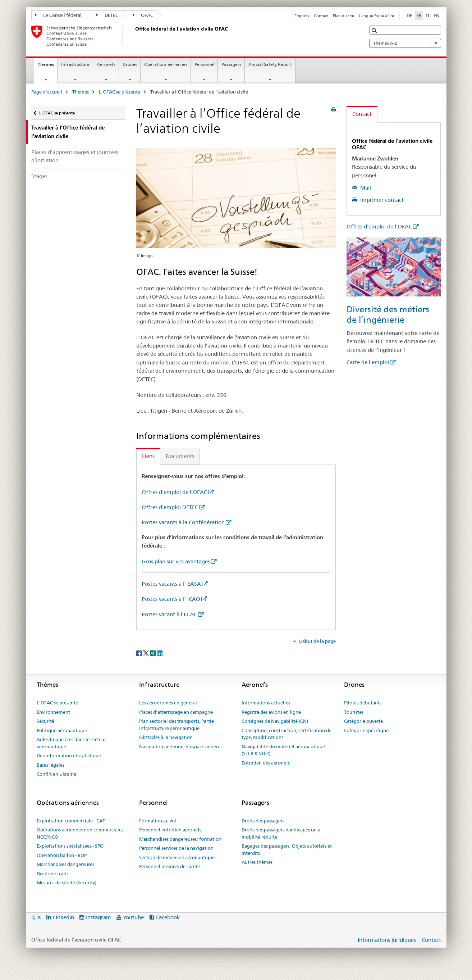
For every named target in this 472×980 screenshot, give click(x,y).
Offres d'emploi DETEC (170, 507)
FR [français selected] (419, 15)
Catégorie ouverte (363, 721)
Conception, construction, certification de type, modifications (287, 734)
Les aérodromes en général (168, 703)
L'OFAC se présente (120, 92)
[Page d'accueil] (134, 36)
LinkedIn (63, 917)
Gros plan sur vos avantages (176, 561)
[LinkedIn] (160, 653)
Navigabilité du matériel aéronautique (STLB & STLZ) (283, 750)
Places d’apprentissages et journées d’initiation (75, 156)
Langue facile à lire (377, 16)
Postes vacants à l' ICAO (171, 599)
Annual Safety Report (270, 64)
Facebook (168, 917)
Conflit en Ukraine (56, 774)
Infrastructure (75, 64)
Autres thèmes (257, 862)
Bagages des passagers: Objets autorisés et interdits (287, 849)
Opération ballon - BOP (62, 855)
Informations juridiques (387, 940)
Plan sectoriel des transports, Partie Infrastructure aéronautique (177, 725)
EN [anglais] (437, 15)
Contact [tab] (362, 114)
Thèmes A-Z (405, 43)
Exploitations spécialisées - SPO (70, 846)
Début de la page (317, 641)
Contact (321, 16)
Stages (39, 176)
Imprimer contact (381, 200)
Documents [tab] (180, 456)
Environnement (53, 712)
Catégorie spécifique (366, 730)
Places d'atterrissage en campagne (176, 712)
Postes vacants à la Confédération (183, 522)
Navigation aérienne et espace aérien (179, 747)
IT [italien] (428, 15)
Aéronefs (106, 64)
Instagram (98, 917)
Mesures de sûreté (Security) (67, 883)
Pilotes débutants (363, 703)
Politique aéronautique (62, 730)
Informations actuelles (266, 703)
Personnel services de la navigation (176, 848)
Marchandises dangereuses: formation (180, 839)
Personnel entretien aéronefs (170, 830)
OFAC (143, 15)
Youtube (133, 917)
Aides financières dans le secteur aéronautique (71, 743)
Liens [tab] (148, 456)
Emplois (302, 16)
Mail (365, 188)
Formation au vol (158, 821)
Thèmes (47, 67)
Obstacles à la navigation (166, 737)
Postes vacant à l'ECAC (169, 614)
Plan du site (343, 16)
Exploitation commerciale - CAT (71, 821)
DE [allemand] (409, 15)
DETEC (107, 15)
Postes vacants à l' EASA (171, 584)
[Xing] (153, 653)
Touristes (354, 712)
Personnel (204, 64)
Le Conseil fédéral (59, 15)
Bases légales (51, 765)
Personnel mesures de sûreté (169, 866)
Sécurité (45, 721)
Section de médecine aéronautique (177, 857)
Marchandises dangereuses (65, 864)
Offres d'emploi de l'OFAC (174, 492)
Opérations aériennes (166, 64)
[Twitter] (146, 653)
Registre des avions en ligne (271, 712)
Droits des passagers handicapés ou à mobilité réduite (281, 833)
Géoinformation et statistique (69, 756)
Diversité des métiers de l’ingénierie (388, 314)
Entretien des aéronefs (266, 763)
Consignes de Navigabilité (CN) (275, 721)
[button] (375, 30)
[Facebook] (140, 653)
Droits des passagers (263, 821)
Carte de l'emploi (368, 362)
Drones (130, 64)
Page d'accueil (47, 92)
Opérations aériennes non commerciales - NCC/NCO (81, 833)
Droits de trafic (53, 874)
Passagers (231, 64)
